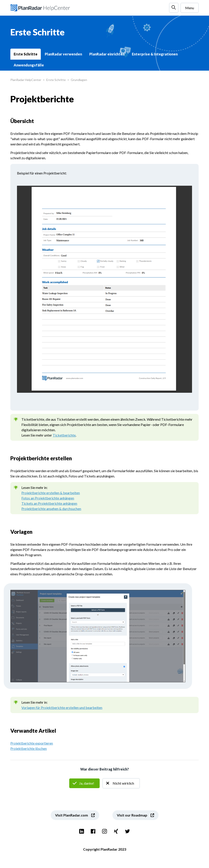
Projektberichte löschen (29, 748)
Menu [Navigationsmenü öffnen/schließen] (190, 8)
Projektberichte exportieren (32, 743)
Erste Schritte (26, 54)
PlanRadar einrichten (107, 54)
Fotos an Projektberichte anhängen (48, 498)
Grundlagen (79, 80)
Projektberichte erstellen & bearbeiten (51, 493)
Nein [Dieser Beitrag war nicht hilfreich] (121, 783)
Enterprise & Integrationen (155, 54)
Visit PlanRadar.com (72, 815)
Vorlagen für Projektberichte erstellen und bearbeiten (62, 707)
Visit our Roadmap (132, 815)
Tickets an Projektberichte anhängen (49, 503)
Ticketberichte (64, 435)
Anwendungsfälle (29, 65)
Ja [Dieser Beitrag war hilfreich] (84, 783)
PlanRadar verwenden (63, 54)
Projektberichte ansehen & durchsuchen (51, 509)
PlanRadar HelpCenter (26, 80)
